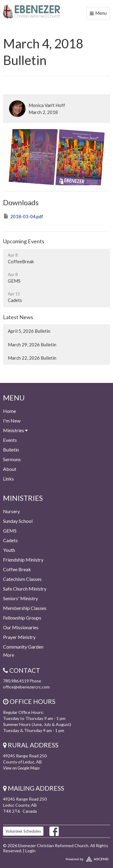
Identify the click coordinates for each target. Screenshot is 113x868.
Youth (9, 550)
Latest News (18, 317)
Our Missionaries (21, 627)
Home (9, 411)
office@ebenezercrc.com (26, 687)
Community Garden (23, 647)
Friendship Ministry (23, 560)
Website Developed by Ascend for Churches (56, 858)
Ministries (15, 430)
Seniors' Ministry (20, 598)
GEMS (10, 531)
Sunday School (18, 521)
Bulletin (11, 450)
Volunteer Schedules (23, 831)
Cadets (10, 540)
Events (10, 440)
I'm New (12, 421)
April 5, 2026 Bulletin (29, 331)
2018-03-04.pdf (23, 216)
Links (8, 479)
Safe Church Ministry (25, 589)
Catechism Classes (22, 579)
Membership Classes (25, 608)
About (10, 469)
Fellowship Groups (22, 618)
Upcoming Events (24, 241)
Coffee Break (17, 569)
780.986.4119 (16, 681)
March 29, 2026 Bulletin (32, 345)
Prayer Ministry (19, 637)
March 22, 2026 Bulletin (32, 358)
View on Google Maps (21, 768)
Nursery (11, 511)
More (9, 655)
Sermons (12, 459)
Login (30, 851)
